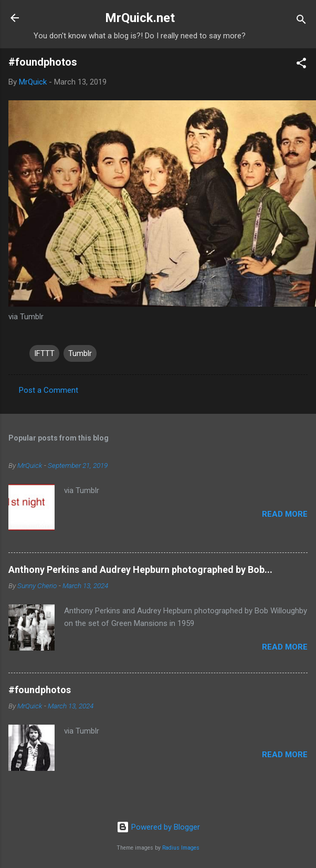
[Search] (301, 21)
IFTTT (44, 353)
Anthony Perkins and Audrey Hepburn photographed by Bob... (140, 569)
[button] (301, 65)
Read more (285, 514)
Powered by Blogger (158, 827)
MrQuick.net (140, 18)
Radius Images (181, 848)
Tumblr (80, 353)
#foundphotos (40, 690)
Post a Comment (49, 390)
